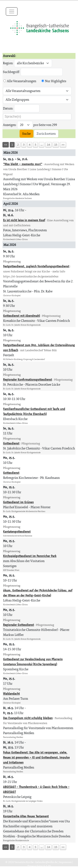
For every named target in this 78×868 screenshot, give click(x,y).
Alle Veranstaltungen (22, 81)
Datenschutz (35, 866)
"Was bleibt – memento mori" (23, 164)
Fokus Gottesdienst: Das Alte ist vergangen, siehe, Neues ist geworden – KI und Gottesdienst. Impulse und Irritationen (36, 757)
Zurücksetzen (46, 134)
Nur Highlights (56, 81)
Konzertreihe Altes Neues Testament (26, 816)
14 (48, 145)
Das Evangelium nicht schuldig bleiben (28, 718)
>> (63, 145)
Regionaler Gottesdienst (19, 625)
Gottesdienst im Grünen (18, 502)
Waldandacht (11, 694)
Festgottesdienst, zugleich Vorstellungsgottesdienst (36, 266)
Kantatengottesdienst (17, 531)
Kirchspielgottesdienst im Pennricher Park (30, 556)
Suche (26, 134)
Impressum (65, 862)
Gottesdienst (11, 443)
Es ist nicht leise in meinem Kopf (24, 220)
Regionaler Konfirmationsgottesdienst (28, 379)
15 (56, 145)
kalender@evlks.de (46, 862)
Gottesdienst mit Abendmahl (22, 316)
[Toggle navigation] (12, 11)
